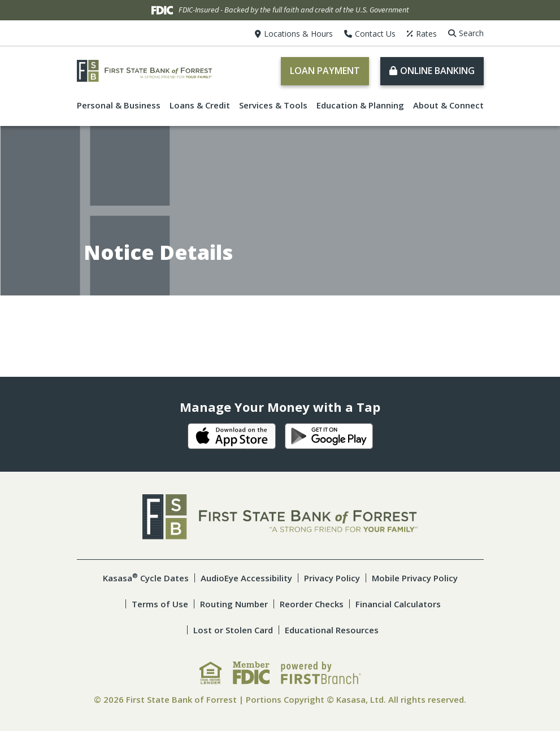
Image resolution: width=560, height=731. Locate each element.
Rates (426, 34)
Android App (329, 436)
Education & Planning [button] (360, 105)
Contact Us (375, 34)
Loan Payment (325, 71)
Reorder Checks (312, 604)
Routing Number (234, 604)
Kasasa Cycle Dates (146, 578)
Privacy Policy (332, 578)
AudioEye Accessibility (246, 578)
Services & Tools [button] (273, 105)
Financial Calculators (398, 604)
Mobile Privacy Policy (415, 578)
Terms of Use (160, 604)
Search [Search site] (471, 33)
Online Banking (437, 71)
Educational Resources (332, 630)
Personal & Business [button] (119, 105)
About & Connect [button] (448, 105)
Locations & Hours (298, 34)
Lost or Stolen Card (233, 630)
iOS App (232, 436)
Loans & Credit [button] (200, 105)
